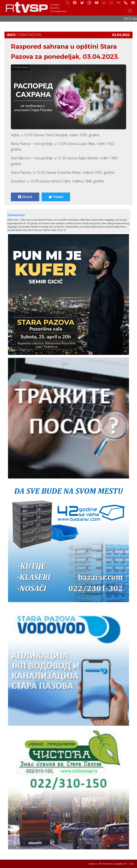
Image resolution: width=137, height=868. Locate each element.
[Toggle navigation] (130, 11)
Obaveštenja (16, 215)
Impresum (93, 864)
